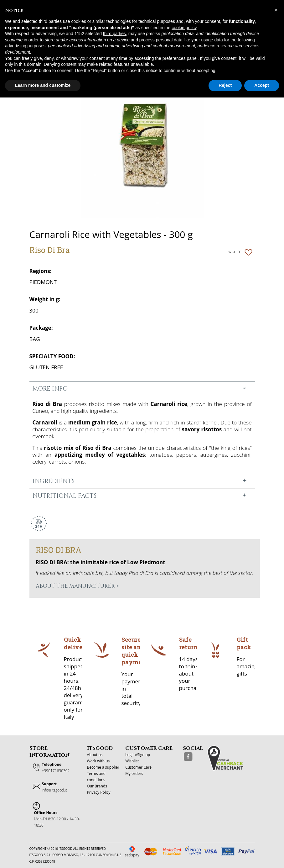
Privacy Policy (99, 792)
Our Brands (97, 786)
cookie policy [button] (184, 28)
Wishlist (132, 761)
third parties (114, 34)
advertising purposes (25, 46)
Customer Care (138, 767)
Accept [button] (262, 85)
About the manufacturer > (77, 586)
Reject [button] (225, 85)
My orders (134, 773)
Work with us (98, 761)
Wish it (240, 252)
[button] (276, 10)
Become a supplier (103, 767)
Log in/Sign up (138, 755)
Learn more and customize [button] (43, 85)
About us (95, 755)
